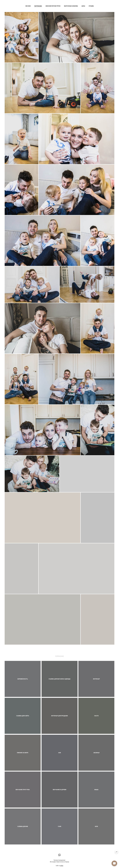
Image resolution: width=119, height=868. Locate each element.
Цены (83, 6)
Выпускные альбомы (71, 6)
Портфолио (38, 6)
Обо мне (28, 6)
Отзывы (91, 6)
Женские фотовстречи (53, 6)
